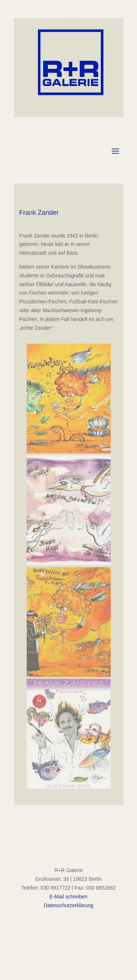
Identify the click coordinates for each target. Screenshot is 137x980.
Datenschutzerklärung (68, 905)
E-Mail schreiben (68, 897)
